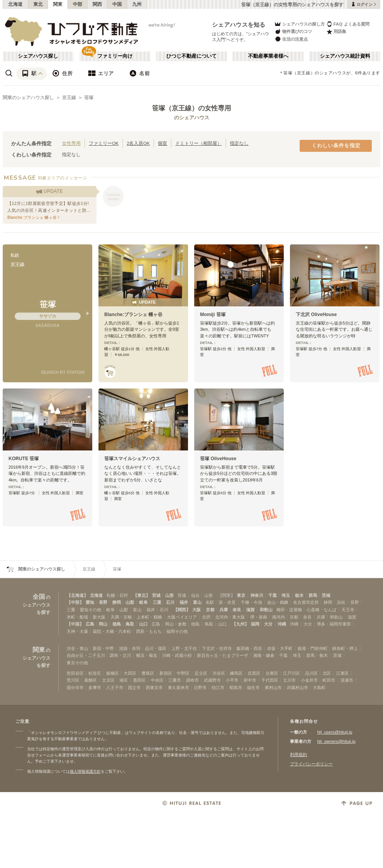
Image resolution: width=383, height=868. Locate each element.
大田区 (130, 673)
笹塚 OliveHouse (218, 459)
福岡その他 (177, 631)
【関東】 (226, 595)
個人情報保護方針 (85, 771)
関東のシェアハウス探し (28, 98)
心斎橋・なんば (322, 610)
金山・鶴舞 (278, 602)
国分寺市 (75, 688)
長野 (103, 602)
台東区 (272, 673)
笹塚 (89, 98)
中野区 (183, 673)
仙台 (195, 595)
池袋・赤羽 (130, 648)
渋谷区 (219, 673)
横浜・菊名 (147, 655)
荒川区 (73, 680)
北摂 (206, 617)
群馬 (313, 595)
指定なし (239, 143)
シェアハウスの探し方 (299, 24)
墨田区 (139, 680)
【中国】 (75, 624)
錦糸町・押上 (345, 648)
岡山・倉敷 (176, 624)
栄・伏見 (227, 602)
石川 (170, 602)
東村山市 (273, 688)
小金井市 (309, 680)
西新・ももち (149, 631)
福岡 (255, 624)
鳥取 (130, 624)
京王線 (69, 98)
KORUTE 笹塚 (24, 459)
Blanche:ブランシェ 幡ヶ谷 (133, 315)
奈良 (237, 610)
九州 (137, 4)
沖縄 (282, 624)
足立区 (201, 673)
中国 (117, 4)
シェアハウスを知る (239, 25)
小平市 (232, 680)
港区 (124, 680)
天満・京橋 (121, 617)
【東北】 (141, 595)
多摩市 (95, 688)
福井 (184, 602)
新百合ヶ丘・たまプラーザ (223, 655)
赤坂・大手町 (280, 648)
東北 (38, 4)
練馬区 (236, 673)
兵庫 (224, 610)
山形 (169, 595)
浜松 (341, 602)
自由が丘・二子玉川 (86, 655)
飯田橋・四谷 (249, 648)
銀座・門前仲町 (313, 648)
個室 (162, 143)
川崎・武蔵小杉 (177, 655)
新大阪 (99, 617)
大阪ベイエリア (182, 617)
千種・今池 (251, 602)
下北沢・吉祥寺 (217, 648)
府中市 (250, 680)
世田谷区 (75, 673)
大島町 (319, 688)
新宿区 (166, 673)
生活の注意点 (291, 39)
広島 (90, 624)
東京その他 (77, 663)
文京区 (108, 680)
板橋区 (113, 673)
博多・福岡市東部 (334, 624)
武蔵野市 (212, 680)
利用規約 (298, 755)
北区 (327, 673)
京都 (210, 610)
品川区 (311, 673)
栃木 (299, 595)
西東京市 (154, 688)
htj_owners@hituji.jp (336, 741)
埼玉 (286, 595)
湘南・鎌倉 (264, 655)
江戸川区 (292, 673)
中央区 (157, 680)
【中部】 (75, 602)
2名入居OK (138, 143)
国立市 (134, 688)
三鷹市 (175, 680)
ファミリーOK (104, 143)
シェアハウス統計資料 (345, 56)
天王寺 (348, 610)
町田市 (329, 680)
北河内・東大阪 (230, 617)
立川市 (289, 680)
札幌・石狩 (117, 595)
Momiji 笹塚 (213, 315)
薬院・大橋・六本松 (112, 631)
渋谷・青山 (77, 648)
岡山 (103, 624)
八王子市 (115, 688)
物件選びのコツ (293, 32)
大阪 (197, 610)
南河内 (279, 617)
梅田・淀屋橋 (289, 610)
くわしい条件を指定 (336, 146)
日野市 (200, 688)
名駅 (210, 602)
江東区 (342, 673)
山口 (143, 624)
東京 (241, 595)
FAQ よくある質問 (348, 24)
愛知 (90, 602)
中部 (78, 4)
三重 (157, 602)
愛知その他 (91, 610)
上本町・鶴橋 (149, 617)
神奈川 (257, 595)
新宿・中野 (103, 648)
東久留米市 (179, 688)
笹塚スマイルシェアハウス (132, 459)
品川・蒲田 (156, 648)
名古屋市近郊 (306, 602)
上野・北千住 (184, 648)
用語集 (336, 32)
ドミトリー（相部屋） (198, 143)
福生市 (253, 688)
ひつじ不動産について (191, 56)
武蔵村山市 (298, 688)
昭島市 (236, 688)
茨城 (326, 595)
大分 (268, 624)
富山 (197, 602)
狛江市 (218, 688)
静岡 (117, 602)
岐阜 (143, 602)
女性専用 (71, 143)
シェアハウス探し (38, 56)
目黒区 (254, 673)
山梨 (130, 602)
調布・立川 (120, 655)
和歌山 (266, 610)
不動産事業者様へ (268, 56)
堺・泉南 (259, 617)
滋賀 (250, 610)
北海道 (16, 4)
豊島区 (148, 673)
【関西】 (182, 610)
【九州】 (240, 624)
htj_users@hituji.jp (335, 732)
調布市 (192, 680)
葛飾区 (91, 680)
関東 (58, 4)
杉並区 (95, 673)
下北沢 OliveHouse (316, 315)
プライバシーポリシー (311, 764)
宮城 (156, 595)
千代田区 (270, 680)
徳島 (117, 624)
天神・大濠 (77, 631)
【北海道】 (77, 595)
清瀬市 (347, 680)
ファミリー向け (115, 56)
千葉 (273, 595)
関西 (97, 4)
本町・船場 (77, 617)
